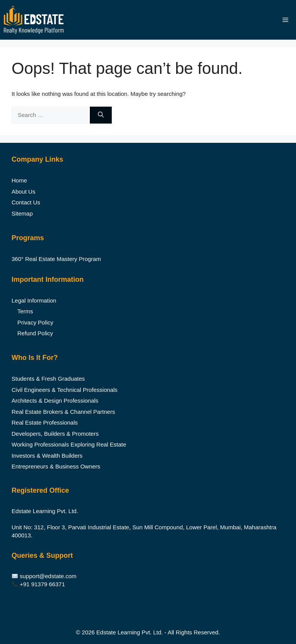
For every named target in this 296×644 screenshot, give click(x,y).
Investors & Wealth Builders (47, 456)
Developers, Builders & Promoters (55, 434)
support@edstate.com (48, 576)
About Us (24, 192)
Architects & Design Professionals (55, 401)
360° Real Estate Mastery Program (56, 259)
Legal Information (34, 300)
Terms (25, 311)
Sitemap (22, 213)
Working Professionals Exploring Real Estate (69, 444)
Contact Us (26, 202)
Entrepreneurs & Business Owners (56, 466)
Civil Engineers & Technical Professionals (65, 390)
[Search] (101, 115)
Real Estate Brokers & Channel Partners (63, 412)
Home (19, 180)
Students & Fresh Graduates (48, 379)
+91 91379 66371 (42, 584)
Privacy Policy (35, 322)
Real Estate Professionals (45, 422)
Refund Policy (35, 333)
